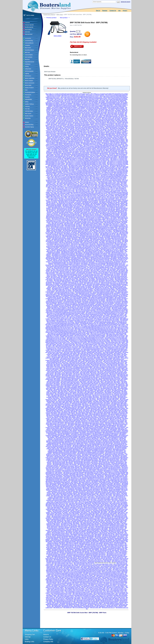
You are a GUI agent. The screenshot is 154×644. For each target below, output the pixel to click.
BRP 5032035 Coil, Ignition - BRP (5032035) (88, 464)
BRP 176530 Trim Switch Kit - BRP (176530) (101, 500)
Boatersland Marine (49, 15)
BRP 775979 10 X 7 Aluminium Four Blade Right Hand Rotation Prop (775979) (84, 317)
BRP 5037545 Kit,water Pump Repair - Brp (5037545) (63, 218)
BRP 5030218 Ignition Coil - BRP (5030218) (110, 456)
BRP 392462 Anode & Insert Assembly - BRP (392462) (112, 533)
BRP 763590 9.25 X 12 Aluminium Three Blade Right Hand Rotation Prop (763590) (76, 173)
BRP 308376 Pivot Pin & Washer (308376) (78, 111)
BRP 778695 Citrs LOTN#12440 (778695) (60, 193)
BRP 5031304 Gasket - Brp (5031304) (82, 210)
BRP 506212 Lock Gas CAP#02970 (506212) (62, 492)
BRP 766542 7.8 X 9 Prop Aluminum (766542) (77, 584)
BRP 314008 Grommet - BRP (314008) (76, 361)
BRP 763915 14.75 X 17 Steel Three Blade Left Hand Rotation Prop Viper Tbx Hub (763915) (89, 340)
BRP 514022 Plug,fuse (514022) (88, 310)
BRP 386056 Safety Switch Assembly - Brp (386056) (69, 116)
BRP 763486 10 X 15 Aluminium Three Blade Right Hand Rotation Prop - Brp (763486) (99, 146)
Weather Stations (29, 116)
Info (119, 11)
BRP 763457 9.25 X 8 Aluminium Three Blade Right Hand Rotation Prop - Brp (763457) (87, 161)
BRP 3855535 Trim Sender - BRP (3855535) (76, 531)
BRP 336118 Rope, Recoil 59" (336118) (70, 398)
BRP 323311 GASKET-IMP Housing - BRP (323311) (88, 377)
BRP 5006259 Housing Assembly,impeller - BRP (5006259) (72, 538)
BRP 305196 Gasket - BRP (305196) (61, 506)
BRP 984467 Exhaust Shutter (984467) (94, 250)
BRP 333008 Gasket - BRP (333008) (108, 514)
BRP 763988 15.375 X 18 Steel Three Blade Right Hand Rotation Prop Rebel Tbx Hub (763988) (87, 573)
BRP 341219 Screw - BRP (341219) (90, 405)
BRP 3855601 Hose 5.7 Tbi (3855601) (60, 289)
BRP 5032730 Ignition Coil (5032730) (112, 467)
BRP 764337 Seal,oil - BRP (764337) (96, 580)
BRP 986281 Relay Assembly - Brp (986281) (71, 252)
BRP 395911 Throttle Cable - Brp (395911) (62, 290)
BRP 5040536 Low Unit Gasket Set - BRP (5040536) (70, 489)
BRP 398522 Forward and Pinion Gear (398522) (105, 290)
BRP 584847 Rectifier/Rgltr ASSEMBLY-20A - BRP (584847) (99, 540)
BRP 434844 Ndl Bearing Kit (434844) (83, 292)
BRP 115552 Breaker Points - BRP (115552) (115, 342)
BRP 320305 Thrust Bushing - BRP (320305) (70, 369)
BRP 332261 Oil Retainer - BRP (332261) (90, 397)
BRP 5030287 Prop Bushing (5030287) (68, 459)
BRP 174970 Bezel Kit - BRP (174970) (71, 349)
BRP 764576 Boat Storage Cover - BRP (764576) (116, 580)
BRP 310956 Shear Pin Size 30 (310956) (88, 112)
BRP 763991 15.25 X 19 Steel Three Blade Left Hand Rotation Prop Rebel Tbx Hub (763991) (72, 575)
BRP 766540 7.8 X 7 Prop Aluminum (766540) (114, 583)
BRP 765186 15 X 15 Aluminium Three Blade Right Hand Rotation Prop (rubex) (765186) (86, 163)
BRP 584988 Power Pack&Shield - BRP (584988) (88, 542)
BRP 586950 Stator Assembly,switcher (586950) (57, 311)
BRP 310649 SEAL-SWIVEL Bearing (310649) (68, 356)
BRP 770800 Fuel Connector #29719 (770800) (61, 590)
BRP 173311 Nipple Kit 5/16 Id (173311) (107, 345)
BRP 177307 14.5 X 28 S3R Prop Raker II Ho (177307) (103, 333)
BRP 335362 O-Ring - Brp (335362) (101, 128)
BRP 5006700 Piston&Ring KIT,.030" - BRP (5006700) (112, 549)
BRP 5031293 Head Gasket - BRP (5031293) (63, 463)
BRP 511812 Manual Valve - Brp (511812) (72, 158)
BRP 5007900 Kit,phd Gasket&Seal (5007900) (95, 449)
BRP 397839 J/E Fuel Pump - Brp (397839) (56, 237)
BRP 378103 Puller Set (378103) (116, 528)
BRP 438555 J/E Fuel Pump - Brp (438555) (82, 136)
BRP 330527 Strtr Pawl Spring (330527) (62, 153)
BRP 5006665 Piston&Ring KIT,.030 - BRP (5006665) (115, 433)
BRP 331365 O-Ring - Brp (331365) (54, 126)
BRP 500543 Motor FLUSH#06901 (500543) (111, 431)
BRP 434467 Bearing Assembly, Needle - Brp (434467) (87, 240)
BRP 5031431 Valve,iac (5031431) (99, 211)
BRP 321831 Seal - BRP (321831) (108, 375)
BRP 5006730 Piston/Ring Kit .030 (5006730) (75, 440)
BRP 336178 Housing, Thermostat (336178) (80, 130)
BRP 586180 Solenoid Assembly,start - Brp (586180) (68, 143)
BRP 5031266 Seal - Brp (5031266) (64, 210)
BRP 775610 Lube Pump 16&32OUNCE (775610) (68, 183)
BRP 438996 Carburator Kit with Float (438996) (101, 138)
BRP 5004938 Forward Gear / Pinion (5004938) (114, 427)
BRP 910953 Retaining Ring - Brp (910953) (105, 199)
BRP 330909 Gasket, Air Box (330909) (81, 153)
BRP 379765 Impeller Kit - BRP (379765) (73, 411)
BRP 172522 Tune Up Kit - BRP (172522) (105, 497)
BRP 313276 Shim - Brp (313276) (87, 117)
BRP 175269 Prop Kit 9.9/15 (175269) (60, 268)
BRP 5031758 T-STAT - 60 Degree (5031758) (69, 214)
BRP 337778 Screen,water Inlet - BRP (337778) (69, 400)
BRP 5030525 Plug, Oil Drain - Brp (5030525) (62, 208)
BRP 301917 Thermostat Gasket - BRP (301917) (116, 351)
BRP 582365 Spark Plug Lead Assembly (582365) (82, 140)
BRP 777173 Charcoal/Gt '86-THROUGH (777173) (98, 188)
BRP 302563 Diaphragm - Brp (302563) (115, 102)
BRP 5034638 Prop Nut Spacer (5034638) (75, 217)
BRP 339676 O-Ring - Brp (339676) (116, 130)
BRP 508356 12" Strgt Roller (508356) (86, 515)
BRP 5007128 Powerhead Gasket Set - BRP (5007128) (97, 444)
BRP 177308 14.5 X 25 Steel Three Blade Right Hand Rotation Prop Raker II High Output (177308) (68, 94)
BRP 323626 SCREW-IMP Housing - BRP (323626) (91, 379)
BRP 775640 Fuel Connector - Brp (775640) (74, 184)
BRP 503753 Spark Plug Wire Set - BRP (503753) (78, 558)
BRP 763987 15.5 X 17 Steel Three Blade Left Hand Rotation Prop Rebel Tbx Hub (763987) (104, 573)
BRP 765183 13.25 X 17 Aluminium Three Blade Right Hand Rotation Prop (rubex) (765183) (85, 162)
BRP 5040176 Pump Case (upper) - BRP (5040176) (99, 561)
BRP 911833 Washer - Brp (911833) (96, 200)
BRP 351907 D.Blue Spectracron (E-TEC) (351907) (86, 134)
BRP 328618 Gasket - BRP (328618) (91, 388)
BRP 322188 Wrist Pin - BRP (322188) (59, 376)
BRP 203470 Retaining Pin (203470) (80, 102)
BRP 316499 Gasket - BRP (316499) (70, 366)
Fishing (27, 67)
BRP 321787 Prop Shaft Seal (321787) (118, 374)
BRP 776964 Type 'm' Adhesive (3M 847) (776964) (110, 187)
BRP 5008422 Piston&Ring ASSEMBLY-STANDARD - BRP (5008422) (64, 450)
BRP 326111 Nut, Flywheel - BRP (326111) (71, 384)
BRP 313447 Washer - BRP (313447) (73, 360)
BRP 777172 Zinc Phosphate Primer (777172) (75, 188)
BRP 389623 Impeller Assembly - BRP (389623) (65, 416)
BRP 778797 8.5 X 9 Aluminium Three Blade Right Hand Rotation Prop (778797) (79, 196)
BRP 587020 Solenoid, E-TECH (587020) (64, 546)
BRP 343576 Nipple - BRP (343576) (116, 406)
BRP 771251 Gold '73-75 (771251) (88, 181)
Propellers (27, 97)
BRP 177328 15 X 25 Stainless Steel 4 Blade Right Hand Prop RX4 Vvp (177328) (99, 325)
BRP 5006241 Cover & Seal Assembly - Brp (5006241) (115, 295)
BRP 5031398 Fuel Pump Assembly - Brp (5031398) (103, 210)
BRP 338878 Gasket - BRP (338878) (64, 402)
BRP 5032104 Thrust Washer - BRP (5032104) (109, 464)
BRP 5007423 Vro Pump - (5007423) (60, 262)
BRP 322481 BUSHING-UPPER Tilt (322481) (106, 376)
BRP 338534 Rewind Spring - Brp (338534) (93, 225)
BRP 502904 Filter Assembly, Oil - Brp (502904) (93, 114)
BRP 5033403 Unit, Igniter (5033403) (117, 473)
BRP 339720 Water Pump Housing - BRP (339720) (99, 403)
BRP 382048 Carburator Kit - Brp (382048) (105, 228)
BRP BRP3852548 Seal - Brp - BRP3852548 (116, 323)
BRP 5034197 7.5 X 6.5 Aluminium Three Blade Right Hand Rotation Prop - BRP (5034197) (91, 478)
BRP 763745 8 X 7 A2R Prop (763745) (104, 173)
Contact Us (113, 11)
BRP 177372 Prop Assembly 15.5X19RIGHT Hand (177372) (70, 269)
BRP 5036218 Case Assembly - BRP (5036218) (110, 484)
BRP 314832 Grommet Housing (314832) (96, 364)
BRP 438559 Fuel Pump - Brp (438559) (61, 137)
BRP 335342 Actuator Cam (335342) (83, 128)
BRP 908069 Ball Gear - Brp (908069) (65, 321)
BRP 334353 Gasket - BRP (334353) (55, 521)
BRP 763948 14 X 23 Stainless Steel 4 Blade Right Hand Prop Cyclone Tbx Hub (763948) (91, 570)
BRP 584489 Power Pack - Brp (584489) (93, 141)
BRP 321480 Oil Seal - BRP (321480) (71, 372)
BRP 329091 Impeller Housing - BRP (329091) (103, 510)
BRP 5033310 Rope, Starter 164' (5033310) (93, 471)
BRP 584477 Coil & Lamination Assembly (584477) (72, 141)
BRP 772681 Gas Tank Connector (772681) (67, 182)
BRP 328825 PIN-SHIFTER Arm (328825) (84, 390)
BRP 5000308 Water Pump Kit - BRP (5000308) (105, 426)
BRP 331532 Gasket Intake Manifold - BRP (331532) (79, 395)
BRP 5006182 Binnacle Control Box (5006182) (91, 295)
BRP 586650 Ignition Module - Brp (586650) (93, 144)
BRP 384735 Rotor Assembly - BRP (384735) (56, 415)
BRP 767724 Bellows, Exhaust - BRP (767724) (75, 587)
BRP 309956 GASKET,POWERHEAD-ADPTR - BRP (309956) (65, 355)
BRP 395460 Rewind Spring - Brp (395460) (89, 234)
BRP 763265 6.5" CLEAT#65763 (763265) (111, 547)
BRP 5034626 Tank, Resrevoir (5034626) (55, 217)
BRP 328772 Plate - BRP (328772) (66, 390)
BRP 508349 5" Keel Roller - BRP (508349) (70, 495)
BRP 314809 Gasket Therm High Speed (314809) (74, 364)
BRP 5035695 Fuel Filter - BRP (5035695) (72, 483)
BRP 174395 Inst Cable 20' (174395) (78, 267)
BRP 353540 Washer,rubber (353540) (107, 134)
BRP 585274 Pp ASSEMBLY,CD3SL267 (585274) (102, 543)
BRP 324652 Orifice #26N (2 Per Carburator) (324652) (70, 275)
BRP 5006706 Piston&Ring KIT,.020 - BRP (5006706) (107, 551)
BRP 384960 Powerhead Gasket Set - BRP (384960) (96, 529)
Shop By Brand (29, 34)
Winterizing (28, 118)
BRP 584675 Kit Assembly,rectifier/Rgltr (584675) (73, 540)
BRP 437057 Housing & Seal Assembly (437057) (93, 423)
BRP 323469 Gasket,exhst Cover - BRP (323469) (110, 378)
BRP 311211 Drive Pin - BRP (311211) (78, 357)
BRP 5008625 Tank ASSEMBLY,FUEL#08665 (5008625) (101, 297)
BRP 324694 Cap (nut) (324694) (114, 123)
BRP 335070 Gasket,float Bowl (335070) (80, 155)
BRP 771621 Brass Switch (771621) (81, 590)
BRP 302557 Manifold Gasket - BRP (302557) (92, 352)
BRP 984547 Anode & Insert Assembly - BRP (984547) (90, 603)
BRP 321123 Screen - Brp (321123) (77, 151)
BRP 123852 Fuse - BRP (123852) (104, 495)
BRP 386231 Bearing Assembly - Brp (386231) (114, 116)
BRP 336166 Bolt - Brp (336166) (60, 283)
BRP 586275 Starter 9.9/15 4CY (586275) (69, 544)
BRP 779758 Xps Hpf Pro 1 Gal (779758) (115, 337)
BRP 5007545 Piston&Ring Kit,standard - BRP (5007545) (59, 446)
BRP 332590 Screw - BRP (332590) (71, 514)
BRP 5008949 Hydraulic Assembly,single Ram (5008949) (65, 107)
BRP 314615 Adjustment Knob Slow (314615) (87, 272)
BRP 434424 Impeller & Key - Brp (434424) (64, 240)
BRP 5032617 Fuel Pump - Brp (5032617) (92, 215)
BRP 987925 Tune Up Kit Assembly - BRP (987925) (106, 605)
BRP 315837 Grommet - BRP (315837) (116, 365)
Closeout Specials (29, 25)
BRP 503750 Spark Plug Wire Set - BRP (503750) (89, 557)
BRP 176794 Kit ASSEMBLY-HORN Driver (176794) (66, 501)
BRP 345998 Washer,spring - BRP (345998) (115, 408)
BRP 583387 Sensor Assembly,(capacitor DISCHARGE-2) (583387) (110, 140)
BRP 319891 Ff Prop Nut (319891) (97, 368)
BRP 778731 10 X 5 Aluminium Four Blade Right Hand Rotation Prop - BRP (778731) (94, 596)
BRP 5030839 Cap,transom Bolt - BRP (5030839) (80, 461)
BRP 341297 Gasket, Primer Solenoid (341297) (76, 131)
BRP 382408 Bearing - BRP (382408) (102, 413)
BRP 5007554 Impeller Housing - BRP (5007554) (83, 446)
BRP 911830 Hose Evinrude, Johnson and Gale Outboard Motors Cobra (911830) (69, 200)
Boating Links (29, 642)
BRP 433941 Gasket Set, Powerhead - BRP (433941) (74, 420)
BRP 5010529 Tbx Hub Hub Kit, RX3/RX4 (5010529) (94, 299)
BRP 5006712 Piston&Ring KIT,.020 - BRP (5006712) (102, 552)
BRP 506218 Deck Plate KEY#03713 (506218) (88, 493)
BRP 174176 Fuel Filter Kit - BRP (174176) (83, 346)
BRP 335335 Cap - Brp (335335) (67, 128)
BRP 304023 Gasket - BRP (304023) (100, 503)
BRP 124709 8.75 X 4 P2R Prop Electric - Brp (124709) (64, 219)
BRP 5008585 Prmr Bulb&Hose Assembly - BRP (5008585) (91, 452)
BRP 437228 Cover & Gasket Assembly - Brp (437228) (83, 244)
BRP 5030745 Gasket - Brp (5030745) (66, 209)
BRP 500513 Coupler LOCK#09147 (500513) (62, 430)
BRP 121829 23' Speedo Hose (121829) (66, 345)
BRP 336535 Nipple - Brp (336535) (72, 224)
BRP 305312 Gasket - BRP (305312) (113, 506)
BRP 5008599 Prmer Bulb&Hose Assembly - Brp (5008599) (59, 104)
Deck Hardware (29, 57)
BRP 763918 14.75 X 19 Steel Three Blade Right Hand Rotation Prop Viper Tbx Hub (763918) (96, 329)
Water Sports (28, 114)
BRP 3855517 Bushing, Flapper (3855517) (115, 252)
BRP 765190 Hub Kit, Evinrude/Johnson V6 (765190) (91, 314)
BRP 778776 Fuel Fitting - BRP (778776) (83, 564)
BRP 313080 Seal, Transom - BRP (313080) (90, 358)
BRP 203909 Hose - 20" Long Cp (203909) (101, 350)
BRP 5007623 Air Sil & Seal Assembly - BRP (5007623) (69, 448)
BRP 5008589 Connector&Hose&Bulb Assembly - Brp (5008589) (113, 103)
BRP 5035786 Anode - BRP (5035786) (91, 483)
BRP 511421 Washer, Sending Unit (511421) (61, 309)
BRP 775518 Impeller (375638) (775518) (107, 182)
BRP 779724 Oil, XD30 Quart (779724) (110, 198)
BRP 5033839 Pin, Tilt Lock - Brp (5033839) (61, 305)
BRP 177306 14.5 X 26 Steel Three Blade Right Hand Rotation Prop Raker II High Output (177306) (86, 100)
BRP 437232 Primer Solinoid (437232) (105, 244)
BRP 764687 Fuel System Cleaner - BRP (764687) (58, 581)
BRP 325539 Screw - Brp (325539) (66, 124)
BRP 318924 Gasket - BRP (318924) (107, 509)
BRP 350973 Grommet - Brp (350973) (96, 133)
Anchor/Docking (29, 41)
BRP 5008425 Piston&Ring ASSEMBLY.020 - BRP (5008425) (77, 451)
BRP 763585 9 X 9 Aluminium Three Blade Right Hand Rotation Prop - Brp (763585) (88, 171)
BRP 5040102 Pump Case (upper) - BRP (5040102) (90, 559)
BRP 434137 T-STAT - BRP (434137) (118, 420)
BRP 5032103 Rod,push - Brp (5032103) (112, 302)
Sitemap (28, 637)
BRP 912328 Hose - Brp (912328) (107, 248)
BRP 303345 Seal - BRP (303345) (85, 353)
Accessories (28, 38)
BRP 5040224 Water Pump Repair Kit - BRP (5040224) (108, 487)
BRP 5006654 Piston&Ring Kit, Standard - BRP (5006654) (83, 539)
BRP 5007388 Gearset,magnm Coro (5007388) (82, 261)
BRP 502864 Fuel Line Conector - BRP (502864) (114, 454)
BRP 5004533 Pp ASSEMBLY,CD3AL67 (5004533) (63, 254)
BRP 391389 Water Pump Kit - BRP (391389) (62, 533)
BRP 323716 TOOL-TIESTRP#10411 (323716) (68, 122)
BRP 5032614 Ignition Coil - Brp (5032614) (67, 303)
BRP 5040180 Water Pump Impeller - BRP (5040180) (58, 487)
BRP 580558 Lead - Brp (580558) (120, 310)
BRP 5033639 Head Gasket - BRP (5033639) (73, 475)
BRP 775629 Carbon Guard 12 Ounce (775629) (109, 183)
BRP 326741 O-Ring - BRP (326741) (88, 385)
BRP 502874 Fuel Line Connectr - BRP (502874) (88, 456)
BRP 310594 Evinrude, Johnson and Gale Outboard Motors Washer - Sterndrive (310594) (101, 355)
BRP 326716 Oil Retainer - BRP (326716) (70, 385)
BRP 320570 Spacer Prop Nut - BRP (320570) (91, 369)
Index (27, 639)
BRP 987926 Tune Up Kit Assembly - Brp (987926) (70, 202)
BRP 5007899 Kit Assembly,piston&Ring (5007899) (72, 449)
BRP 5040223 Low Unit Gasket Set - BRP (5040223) (83, 487)
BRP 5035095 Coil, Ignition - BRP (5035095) (109, 482)
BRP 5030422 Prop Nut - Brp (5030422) (115, 206)
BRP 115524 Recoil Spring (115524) (96, 342)
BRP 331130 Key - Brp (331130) (98, 125)
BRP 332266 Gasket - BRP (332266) (109, 397)
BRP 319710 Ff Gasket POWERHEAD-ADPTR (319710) (76, 368)
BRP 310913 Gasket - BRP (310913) (105, 356)
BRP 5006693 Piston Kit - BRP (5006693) (71, 548)
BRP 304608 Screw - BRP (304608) (74, 505)
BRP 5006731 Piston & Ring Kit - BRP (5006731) (97, 440)
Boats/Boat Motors (29, 50)
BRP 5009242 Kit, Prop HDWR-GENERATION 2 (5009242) (90, 453)
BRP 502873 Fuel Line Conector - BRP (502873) (65, 456)
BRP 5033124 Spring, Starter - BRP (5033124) (75, 469)
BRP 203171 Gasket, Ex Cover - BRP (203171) (61, 350)
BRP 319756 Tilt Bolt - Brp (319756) (66, 150)
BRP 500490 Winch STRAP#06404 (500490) (93, 427)
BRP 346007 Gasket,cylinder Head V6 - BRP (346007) (77, 409)
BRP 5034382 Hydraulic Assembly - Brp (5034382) (115, 216)
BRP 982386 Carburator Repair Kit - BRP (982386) (88, 601)
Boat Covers (28, 48)
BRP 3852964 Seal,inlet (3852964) (82, 203)
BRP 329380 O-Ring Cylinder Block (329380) (90, 152)
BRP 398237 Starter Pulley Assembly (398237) (70, 417)
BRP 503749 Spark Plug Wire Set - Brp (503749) (88, 306)
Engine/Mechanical (30, 62)
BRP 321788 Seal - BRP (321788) (53, 375)
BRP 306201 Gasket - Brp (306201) (107, 109)
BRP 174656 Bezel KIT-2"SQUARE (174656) (115, 348)
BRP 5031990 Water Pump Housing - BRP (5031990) (64, 464)
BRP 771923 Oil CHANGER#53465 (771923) (113, 591)
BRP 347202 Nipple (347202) (81, 336)
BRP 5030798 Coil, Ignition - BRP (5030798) (117, 460)
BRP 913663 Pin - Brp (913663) (93, 249)
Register (105, 11)
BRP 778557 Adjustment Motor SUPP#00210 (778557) (85, 594)
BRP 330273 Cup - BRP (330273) (76, 392)
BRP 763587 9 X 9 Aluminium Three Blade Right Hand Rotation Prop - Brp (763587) (82, 172)
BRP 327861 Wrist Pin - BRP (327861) (111, 387)
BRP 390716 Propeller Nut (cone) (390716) (61, 231)
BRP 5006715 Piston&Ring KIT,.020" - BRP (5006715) (72, 553)
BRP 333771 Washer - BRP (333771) (96, 519)
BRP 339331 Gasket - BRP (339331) (61, 403)
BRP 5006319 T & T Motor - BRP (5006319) (97, 538)
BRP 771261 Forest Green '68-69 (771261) (56, 317)
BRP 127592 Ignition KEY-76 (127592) (115, 219)
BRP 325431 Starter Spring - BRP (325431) (111, 383)
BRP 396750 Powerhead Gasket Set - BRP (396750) (69, 536)
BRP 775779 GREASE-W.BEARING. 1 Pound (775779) (107, 186)
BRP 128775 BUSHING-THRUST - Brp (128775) (100, 266)
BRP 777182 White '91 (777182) (83, 190)
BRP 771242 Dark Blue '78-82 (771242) (70, 181)
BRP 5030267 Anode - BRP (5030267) (73, 458)
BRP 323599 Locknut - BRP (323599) (70, 379)
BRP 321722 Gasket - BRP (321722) (81, 374)
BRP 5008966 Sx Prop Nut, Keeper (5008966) (89, 107)
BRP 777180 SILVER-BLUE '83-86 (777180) (61, 594)
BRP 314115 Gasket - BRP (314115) (94, 361)
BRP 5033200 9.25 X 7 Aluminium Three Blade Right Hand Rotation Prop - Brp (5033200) (74, 304)
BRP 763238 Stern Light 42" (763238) (74, 547)
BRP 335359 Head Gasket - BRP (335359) (110, 523)
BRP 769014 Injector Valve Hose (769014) (112, 180)
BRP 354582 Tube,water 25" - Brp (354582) (102, 286)
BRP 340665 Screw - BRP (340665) (119, 404)
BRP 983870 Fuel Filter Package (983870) (108, 602)
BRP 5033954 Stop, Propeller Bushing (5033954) (116, 477)
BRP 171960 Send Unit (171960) (61, 267)
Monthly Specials (29, 27)
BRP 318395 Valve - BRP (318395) (71, 509)
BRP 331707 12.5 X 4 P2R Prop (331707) (102, 395)
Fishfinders (28, 64)
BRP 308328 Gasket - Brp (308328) (59, 111)
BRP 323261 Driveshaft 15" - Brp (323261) (85, 170)
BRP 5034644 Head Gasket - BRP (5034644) (96, 480)
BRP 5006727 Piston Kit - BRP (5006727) (109, 439)
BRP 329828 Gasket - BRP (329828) (99, 511)
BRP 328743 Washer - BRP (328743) (96, 389)
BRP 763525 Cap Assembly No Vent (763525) (79, 311)
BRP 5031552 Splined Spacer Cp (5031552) (56, 554)
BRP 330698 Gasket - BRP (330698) (103, 393)
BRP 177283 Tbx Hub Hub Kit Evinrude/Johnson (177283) (94, 98)
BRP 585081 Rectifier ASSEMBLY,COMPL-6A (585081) (112, 542)
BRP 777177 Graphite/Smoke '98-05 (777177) (105, 189)
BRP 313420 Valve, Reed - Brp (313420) (116, 271)
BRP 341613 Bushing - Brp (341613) (95, 131)
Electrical (27, 59)
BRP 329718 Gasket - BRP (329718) (61, 511)
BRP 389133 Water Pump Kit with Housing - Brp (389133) (76, 230)
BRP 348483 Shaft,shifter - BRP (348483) (117, 409)
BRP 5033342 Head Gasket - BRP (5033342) (73, 473)
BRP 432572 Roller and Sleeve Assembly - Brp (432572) (65, 238)
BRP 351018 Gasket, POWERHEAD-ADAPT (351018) (112, 525)
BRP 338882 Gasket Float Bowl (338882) (83, 402)
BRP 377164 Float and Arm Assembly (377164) (63, 287)
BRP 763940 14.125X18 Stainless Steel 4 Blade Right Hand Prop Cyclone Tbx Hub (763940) (107, 312)
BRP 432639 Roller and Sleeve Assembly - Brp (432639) (91, 238)
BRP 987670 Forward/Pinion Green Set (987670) (87, 201)
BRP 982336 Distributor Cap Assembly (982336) (65, 601)
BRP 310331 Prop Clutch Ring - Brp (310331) (68, 112)
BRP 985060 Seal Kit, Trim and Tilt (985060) (114, 250)
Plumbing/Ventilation (30, 92)
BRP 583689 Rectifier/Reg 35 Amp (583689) (84, 517)
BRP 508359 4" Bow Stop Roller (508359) (105, 515)
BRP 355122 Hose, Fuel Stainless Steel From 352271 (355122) (110, 527)
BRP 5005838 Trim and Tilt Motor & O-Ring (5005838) (74, 432)
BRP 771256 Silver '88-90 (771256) (119, 315)
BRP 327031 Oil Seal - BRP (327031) (98, 386)
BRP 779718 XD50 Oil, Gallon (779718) (74, 198)
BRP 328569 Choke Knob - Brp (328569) (115, 151)
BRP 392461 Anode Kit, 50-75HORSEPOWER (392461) (86, 533)
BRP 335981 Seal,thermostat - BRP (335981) (91, 524)
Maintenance (28, 76)
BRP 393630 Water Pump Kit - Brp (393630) (88, 233)
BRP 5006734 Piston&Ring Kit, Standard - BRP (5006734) (89, 441)
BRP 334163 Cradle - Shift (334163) (103, 520)
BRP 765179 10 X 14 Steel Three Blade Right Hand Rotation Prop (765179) (72, 177)
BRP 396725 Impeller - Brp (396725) (70, 236)
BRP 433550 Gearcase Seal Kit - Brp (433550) (101, 239)
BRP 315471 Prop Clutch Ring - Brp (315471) (91, 118)
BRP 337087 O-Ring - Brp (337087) (92, 283)
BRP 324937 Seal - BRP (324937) (112, 381)
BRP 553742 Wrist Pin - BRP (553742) (60, 516)
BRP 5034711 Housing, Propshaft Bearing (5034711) (97, 217)
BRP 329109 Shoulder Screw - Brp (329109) (98, 277)
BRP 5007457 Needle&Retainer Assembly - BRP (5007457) (86, 445)
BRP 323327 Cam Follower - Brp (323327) (84, 121)
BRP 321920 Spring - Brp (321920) (67, 170)
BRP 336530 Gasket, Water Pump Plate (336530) (108, 398)
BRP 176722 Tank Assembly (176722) (98, 268)
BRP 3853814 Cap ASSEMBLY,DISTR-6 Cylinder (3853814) (86, 530)
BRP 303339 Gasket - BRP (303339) (68, 353)
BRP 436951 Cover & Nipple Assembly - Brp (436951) (111, 243)
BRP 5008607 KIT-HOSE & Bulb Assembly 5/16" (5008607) (114, 104)
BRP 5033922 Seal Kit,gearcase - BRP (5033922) (93, 477)
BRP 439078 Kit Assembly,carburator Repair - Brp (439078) (59, 156)
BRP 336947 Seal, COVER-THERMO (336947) (91, 224)
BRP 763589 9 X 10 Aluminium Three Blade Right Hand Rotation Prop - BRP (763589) (91, 562)
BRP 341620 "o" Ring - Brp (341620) (113, 131)
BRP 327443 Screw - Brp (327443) (102, 276)
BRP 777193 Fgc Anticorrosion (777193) (78, 318)
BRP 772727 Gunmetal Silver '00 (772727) (87, 182)
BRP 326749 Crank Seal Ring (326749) (84, 276)
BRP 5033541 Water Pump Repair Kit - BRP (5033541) (82, 474)
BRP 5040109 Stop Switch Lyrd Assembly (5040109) (112, 306)
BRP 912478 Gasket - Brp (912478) (59, 249)
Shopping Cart (30, 634)
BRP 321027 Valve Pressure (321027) (90, 370)
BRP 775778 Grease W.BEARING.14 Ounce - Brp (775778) (81, 186)
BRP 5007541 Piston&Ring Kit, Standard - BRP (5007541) (113, 445)
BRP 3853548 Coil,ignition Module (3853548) (61, 530)
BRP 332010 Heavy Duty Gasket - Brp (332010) (64, 280)
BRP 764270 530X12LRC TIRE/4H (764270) (77, 580)
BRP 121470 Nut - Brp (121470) (95, 265)
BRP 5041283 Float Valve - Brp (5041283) (101, 308)
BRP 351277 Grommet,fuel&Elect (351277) (99, 526)
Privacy (125, 11)
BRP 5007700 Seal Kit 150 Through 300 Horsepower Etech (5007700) (98, 448)
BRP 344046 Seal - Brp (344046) (102, 132)
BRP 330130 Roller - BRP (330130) (60, 392)
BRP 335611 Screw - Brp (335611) (101, 273)
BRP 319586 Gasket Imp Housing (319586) (83, 367)
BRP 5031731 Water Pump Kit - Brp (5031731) (106, 212)
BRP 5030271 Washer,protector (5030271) (92, 458)
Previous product (50, 18)
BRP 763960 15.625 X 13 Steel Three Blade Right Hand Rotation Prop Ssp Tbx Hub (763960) (88, 339)
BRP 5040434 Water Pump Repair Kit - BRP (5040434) (77, 488)
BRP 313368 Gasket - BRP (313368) (104, 359)
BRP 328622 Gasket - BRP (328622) (109, 388)
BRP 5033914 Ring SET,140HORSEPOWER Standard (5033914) (87, 305)
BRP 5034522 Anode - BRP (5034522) (77, 480)
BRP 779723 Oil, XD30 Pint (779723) (92, 198)
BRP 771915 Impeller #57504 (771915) (93, 591)
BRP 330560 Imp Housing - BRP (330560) (67, 393)
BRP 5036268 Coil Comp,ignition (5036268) (117, 486)
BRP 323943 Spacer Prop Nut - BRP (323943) (89, 380)
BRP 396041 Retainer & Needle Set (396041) (82, 290)
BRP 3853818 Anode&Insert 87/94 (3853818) (111, 530)
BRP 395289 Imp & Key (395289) (71, 234)
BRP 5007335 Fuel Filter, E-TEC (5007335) (62, 445)
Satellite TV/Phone (29, 104)
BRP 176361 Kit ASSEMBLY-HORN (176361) (108, 499)
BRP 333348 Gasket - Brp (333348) (80, 281)
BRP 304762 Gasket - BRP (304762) (91, 505)
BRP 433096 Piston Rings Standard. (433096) (83, 291)
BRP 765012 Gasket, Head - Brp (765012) (92, 246)
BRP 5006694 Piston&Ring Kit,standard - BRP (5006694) (94, 548)
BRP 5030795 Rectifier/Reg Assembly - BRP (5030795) (94, 460)
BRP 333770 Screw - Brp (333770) (107, 154)
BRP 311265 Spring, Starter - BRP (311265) (97, 357)
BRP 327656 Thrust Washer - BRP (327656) (74, 387)
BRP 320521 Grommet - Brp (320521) (100, 150)
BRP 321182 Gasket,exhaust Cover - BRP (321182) (92, 371)
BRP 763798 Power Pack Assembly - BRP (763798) (112, 566)
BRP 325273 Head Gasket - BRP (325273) (90, 383)
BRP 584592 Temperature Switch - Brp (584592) (114, 141)
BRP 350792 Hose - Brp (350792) (79, 133)
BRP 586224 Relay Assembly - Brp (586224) (91, 143)
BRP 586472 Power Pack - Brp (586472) (73, 144)
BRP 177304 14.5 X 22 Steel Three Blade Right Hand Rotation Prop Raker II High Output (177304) (76, 99)
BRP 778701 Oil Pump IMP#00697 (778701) (64, 596)
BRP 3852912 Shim (58, 608)
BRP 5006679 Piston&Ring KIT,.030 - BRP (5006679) (78, 435)
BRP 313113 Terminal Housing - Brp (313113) (61, 271)
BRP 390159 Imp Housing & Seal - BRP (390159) (109, 416)
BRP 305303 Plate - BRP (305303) (96, 506)
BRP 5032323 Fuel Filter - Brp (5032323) (90, 214)
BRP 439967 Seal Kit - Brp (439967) (109, 156)
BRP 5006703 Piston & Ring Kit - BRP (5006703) (83, 551)
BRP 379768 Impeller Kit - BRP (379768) (112, 411)
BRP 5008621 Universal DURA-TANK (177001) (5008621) (90, 106)
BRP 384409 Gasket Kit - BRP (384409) (98, 414)
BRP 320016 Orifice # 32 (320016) (83, 150)
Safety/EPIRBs (28, 99)
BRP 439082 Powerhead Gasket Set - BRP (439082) (112, 425)
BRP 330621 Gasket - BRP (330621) (86, 393)
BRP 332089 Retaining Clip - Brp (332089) (86, 280)
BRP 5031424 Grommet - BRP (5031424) (101, 463)
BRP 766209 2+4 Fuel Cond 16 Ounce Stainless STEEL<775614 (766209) (110, 178)
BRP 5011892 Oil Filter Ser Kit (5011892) (116, 336)
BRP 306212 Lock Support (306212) (92, 166)
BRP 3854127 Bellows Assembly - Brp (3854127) (93, 252)
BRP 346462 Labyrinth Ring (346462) (119, 284)
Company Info (48, 642)
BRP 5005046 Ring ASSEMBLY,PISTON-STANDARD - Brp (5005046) (92, 254)
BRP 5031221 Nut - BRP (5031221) (107, 462)
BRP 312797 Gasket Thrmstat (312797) (61, 113)
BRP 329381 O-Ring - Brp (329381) (109, 152)
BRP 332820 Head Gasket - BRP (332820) (90, 514)
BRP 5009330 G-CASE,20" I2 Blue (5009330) (75, 108)
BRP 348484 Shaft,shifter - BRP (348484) (111, 524)
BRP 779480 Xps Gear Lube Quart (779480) (95, 337)
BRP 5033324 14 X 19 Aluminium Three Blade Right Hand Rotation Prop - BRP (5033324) (84, 472)
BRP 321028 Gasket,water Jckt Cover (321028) (110, 370)
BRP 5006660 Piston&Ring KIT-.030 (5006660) (68, 433)
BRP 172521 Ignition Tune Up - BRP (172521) (85, 497)
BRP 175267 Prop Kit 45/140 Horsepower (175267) (75, 498)
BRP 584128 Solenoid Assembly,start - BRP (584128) (113, 518)
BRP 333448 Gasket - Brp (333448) (97, 281)
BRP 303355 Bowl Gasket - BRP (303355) (103, 353)
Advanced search (126, 2)
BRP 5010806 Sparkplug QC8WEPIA (97, 336)
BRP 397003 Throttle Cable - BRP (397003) (91, 536)
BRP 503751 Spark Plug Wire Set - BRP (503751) (112, 557)
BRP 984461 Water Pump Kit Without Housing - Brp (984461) (70, 250)
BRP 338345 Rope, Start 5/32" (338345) (108, 400)
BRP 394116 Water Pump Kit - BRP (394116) (80, 534)
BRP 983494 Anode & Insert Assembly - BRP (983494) (86, 602)
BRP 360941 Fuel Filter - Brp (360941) (74, 226)
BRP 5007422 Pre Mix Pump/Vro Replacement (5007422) (105, 296)
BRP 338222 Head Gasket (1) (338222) (89, 400)
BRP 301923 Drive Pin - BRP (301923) (54, 352)
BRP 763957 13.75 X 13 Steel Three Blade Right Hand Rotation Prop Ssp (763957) (82, 572)
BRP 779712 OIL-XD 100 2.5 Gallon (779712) (117, 197)
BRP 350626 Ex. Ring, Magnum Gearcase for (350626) (58, 133)
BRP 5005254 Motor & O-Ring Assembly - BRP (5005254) (104, 430)
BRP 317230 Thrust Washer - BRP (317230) (89, 366)
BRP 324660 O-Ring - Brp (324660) (81, 123)
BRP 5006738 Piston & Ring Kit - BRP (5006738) (84, 442)
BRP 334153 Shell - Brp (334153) (62, 155)
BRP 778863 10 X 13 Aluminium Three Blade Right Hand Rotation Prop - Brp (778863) (66, 95)
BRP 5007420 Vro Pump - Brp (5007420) (103, 261)
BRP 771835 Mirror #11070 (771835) (55, 591)
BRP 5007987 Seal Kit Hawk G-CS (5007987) (116, 449)
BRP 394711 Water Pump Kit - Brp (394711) (109, 233)
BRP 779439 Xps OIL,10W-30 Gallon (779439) (83, 319)
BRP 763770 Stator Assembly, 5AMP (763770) (62, 563)
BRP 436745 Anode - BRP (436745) (73, 423)
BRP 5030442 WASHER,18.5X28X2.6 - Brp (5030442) (94, 207)
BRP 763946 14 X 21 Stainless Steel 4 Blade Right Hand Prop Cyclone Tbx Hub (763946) (90, 341)
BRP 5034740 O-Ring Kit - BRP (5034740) (81, 481)
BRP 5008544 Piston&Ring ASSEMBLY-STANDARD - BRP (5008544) (107, 451)
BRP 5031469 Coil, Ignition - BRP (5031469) (116, 553)
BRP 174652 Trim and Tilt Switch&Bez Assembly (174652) (100, 267)
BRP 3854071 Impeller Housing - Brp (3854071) (73, 206)
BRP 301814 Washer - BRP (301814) (95, 351)
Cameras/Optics (29, 55)
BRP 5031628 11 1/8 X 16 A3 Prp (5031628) (117, 554)
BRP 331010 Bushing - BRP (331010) (63, 394)
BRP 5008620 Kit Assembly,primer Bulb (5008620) (65, 106)
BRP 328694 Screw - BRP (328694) (62, 389)
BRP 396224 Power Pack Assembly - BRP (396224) (90, 535)
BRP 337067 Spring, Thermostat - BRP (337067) (108, 399)
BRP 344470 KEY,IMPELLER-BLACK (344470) (96, 407)
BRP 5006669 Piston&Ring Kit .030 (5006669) (80, 296)
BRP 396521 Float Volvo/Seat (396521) (68, 235)
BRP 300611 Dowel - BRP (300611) (119, 350)
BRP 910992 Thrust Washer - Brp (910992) (84, 321)
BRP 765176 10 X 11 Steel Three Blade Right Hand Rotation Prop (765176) (79, 582)
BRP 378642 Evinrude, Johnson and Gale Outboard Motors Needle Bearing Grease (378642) (97, 227)
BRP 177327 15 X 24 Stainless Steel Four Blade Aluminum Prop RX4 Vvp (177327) (80, 96)
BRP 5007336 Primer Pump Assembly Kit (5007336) (98, 259)
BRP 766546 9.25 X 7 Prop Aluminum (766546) (84, 585)
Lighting (27, 74)
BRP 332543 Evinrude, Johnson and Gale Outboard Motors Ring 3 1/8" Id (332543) (80, 154)
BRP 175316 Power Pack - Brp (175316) (109, 115)
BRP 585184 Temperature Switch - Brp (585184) (79, 142)
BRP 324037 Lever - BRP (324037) (108, 380)
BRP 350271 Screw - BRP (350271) (69, 525)
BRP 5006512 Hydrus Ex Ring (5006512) (80, 258)
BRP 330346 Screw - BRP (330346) (112, 392)
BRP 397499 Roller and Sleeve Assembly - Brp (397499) (114, 236)
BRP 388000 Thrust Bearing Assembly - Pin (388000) (82, 289)
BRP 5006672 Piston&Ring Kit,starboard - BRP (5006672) (105, 434)
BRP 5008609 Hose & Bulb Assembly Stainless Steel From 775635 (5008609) (63, 105)
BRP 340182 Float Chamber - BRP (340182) (61, 404)
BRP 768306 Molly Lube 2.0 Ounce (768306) (91, 180)
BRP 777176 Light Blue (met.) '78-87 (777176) (83, 189)
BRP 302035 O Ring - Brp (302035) (92, 269)
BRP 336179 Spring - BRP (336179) (88, 398)
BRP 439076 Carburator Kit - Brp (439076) (117, 155)
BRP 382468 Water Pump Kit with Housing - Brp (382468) (64, 229)
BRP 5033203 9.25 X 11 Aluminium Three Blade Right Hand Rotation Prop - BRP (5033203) (76, 470)
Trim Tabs (27, 109)
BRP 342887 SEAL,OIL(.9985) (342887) (67, 132)
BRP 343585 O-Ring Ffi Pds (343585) (85, 132)
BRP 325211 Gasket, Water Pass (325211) (70, 383)
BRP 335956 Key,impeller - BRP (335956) (70, 524)
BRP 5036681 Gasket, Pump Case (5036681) (101, 556)
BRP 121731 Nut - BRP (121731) (113, 343)
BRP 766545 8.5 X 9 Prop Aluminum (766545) (62, 585)
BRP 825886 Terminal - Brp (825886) (93, 320)
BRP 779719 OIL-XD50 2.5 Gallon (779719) (74, 320)
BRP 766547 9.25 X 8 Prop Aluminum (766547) (106, 585)
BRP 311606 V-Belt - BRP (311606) (116, 357)
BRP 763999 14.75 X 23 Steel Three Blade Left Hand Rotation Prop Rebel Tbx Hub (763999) (85, 579)
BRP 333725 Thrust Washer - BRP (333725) (76, 519)
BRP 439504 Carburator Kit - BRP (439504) (84, 426)
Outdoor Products (29, 88)
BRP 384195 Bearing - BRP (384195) (80, 414)
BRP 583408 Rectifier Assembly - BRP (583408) (62, 517)
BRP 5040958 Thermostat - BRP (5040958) (111, 490)
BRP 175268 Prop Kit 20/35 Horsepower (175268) (99, 498)
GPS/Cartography (29, 71)
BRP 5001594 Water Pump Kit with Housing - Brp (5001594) (97, 253)
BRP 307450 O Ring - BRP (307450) (112, 507)
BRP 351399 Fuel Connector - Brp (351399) (71, 285)
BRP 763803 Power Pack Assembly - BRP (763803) (75, 567)
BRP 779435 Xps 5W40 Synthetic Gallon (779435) (114, 565)
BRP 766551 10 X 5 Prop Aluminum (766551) (114, 586)
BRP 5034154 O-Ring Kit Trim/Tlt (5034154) (93, 216)
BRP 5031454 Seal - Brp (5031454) (97, 301)
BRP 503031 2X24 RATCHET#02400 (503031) (109, 459)
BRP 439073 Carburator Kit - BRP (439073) (64, 425)
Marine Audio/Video (30, 78)
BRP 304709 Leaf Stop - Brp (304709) (59, 166)
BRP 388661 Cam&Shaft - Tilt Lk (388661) (88, 229)
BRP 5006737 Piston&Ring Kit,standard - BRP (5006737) (59, 442)
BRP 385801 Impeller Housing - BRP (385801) (97, 531)
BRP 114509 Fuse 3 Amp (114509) (79, 342)
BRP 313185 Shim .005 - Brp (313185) (81, 271)
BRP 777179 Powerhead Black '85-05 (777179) (113, 317)
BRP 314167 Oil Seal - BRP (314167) (112, 361)
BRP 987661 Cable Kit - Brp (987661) (67, 201)
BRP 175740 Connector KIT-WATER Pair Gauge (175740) (66, 499)
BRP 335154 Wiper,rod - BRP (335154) (70, 523)
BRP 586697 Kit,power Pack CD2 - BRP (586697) (96, 545)
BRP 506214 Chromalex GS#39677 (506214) (105, 492)
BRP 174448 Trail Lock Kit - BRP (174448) (109, 347)
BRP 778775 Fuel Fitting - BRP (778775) (64, 564)
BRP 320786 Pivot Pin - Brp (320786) (60, 151)
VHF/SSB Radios (29, 111)
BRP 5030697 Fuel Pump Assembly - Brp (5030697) (85, 208)
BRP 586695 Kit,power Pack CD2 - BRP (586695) (73, 545)
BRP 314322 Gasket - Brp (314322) (68, 272)
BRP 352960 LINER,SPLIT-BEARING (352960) (111, 285)
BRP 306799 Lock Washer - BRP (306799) (93, 507)
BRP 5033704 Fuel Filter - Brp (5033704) (73, 216)
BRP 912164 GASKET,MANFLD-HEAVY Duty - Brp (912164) (61, 322)
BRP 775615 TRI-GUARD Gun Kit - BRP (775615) (102, 592)
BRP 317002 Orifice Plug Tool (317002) (118, 273)
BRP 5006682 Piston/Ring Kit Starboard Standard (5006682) (104, 435)
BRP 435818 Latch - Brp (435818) (113, 241)
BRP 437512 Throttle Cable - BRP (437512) (115, 423)
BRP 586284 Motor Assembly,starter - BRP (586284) (91, 544)
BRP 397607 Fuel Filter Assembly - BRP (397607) (113, 536)
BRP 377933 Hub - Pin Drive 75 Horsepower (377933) (63, 227)
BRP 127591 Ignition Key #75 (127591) (103, 496)
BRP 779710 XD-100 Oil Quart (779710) (77, 197)
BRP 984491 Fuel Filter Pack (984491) (68, 603)
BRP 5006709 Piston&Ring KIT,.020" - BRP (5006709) (77, 552)
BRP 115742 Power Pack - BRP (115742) (72, 343)
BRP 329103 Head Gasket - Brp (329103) (77, 277)
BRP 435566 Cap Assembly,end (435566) (74, 241)
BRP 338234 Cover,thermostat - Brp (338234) (72, 225)
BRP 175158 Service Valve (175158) (90, 115)
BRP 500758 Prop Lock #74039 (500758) (105, 446)
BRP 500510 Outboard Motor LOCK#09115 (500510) (95, 428)
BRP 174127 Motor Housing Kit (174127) (72, 115)
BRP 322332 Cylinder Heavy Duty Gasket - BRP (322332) (82, 376)
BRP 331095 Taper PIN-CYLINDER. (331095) (83, 394)
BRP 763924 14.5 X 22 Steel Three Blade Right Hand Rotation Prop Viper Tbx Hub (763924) (66, 324)
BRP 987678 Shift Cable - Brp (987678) (108, 201)
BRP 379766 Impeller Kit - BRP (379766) (92, 411)
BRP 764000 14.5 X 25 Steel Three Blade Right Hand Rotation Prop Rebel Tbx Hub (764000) (69, 333)
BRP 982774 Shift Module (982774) (64, 602)
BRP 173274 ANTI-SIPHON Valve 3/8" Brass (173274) (79, 221)
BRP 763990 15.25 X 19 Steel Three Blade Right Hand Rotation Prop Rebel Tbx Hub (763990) (104, 331)
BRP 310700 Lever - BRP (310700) (88, 356)
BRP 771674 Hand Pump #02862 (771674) (100, 590)
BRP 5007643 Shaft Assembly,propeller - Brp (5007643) (108, 262)
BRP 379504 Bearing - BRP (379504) (54, 411)
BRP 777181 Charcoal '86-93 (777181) (66, 190)
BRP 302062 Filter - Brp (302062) (109, 269)
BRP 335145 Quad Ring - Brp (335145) (108, 282)
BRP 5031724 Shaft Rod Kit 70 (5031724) (76, 555)
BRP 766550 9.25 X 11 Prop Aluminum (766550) (92, 586)
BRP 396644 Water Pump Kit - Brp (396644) (110, 235)
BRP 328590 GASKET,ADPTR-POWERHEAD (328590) (69, 388)
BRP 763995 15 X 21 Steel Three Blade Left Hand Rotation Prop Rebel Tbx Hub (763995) (75, 576)
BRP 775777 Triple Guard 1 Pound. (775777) (56, 186)
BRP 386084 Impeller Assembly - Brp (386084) (92, 116)
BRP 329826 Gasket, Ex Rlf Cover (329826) (80, 511)
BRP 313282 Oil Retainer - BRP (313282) (111, 358)
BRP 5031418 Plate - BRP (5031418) (82, 463)
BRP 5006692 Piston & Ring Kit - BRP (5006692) (66, 437)
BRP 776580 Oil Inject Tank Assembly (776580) (104, 593)
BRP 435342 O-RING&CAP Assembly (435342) (104, 292)
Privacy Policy (48, 639)
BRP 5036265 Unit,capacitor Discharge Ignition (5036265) (73, 486)
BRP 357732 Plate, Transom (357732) (79, 528)
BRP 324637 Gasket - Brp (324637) (64, 123)
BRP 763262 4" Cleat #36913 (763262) (92, 547)
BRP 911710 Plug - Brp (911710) (119, 321)
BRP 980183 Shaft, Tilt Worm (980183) (104, 600)
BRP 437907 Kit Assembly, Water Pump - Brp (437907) (59, 136)
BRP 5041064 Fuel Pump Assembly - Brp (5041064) (79, 308)
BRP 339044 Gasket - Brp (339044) (98, 130)
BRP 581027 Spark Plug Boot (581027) (109, 158)
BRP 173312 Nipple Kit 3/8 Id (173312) (78, 265)
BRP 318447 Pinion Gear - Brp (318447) (83, 119)
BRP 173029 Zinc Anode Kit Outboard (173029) (87, 345)
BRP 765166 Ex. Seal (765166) (58, 175)
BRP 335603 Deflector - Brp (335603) (60, 130)
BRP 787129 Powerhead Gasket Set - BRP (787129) (113, 598)
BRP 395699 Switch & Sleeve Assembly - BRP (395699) (65, 535)
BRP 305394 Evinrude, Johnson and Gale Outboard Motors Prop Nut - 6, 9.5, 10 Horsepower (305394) (75, 109)
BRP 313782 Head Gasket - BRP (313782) (57, 361)
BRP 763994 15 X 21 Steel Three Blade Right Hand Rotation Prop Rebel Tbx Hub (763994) (107, 332)
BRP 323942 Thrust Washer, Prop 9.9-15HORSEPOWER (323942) (63, 380)
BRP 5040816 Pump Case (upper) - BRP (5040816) (63, 490)
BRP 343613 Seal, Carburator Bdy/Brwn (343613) (98, 284)
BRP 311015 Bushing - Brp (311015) (113, 168)
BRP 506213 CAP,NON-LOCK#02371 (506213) (84, 492)
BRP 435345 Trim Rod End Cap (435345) (98, 421)
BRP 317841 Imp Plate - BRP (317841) (63, 367)
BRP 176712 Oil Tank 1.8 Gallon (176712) (79, 268)
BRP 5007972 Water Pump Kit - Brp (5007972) (77, 263)
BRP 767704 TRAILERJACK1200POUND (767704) (68, 180)
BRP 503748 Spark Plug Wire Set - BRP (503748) (66, 557)
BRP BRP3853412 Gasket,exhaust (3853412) (72, 606)
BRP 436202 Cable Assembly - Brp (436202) (69, 243)
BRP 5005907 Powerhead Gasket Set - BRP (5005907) (81, 537)
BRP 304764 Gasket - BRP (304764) (109, 505)
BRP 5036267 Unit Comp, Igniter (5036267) (96, 486)
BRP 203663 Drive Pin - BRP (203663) (81, 350)
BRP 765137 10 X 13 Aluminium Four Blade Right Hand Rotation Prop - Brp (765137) (73, 174)
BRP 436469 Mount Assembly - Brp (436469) (86, 293)
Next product (65, 18)
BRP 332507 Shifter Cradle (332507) (116, 512)
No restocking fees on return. (79, 55)
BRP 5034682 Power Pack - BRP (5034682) (117, 480)
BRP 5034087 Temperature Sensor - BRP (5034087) (58, 478)
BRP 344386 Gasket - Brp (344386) (118, 132)
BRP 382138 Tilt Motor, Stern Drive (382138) (107, 412)
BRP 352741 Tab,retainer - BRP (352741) (68, 527)
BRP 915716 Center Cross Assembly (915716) (84, 600)
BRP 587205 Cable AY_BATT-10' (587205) (114, 546)
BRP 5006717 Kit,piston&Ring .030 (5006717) (95, 553)
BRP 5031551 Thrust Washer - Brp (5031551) (84, 212)
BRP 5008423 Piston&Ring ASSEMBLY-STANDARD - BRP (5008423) (96, 450)
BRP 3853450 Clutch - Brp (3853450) (116, 203)
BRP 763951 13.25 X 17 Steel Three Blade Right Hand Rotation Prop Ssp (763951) (106, 324)
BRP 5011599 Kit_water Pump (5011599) (114, 453)
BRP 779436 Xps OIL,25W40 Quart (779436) (99, 318)
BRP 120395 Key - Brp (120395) (109, 218)
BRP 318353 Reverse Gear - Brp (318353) (111, 274)
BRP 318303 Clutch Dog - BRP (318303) (114, 508)
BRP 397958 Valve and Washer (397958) (76, 237)
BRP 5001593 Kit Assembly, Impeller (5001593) (72, 253)
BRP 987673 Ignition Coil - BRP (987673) (97, 604)
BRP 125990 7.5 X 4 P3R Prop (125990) (95, 95)
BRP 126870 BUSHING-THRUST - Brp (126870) (114, 265)
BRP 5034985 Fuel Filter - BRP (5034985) (101, 481)
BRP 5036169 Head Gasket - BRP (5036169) (88, 484)
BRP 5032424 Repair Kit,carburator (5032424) (71, 215)
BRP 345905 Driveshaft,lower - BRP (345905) (74, 408)
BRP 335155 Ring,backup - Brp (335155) (115, 127)
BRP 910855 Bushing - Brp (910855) (86, 199)
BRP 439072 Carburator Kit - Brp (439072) (61, 140)
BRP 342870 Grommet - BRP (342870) (80, 406)
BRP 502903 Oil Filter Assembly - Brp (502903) (117, 299)
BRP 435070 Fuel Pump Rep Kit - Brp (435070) (111, 240)
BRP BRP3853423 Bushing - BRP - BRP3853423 (94, 606)
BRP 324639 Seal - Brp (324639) (61, 171)
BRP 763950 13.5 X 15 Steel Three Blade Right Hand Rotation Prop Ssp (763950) (85, 338)
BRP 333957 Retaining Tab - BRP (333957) (61, 520)
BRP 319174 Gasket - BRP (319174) (84, 510)
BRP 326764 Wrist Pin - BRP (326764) (106, 385)
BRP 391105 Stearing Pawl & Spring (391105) (82, 231)
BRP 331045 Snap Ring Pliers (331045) (105, 278)
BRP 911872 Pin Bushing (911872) (113, 200)
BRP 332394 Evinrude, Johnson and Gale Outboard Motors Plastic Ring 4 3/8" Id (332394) (85, 127)
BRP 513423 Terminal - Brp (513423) (91, 158)
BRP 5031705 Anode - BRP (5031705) (57, 555)
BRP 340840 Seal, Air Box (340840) (54, 405)
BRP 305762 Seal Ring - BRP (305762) (74, 507)
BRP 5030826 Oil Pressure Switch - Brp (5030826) (86, 209)
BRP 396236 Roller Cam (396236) (108, 234)
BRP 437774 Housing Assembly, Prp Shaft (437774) (66, 245)
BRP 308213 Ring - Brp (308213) (60, 168)
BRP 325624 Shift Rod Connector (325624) (84, 124)
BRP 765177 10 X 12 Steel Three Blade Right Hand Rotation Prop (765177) (83, 175)
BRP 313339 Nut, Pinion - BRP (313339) (69, 359)
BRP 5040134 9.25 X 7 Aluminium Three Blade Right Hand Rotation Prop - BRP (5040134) (67, 561)
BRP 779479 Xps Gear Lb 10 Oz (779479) (75, 337)
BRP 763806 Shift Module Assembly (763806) (98, 567)
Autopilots (28, 45)
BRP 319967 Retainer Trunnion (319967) (70, 169)
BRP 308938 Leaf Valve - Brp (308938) (78, 168)
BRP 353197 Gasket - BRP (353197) (86, 527)
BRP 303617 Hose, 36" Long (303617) (100, 165)
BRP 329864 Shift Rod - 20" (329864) (59, 512)
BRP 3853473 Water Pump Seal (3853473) (72, 205)
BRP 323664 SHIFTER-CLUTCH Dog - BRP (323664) (115, 379)
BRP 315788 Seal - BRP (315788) (98, 365)
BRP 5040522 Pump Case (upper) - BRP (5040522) (102, 488)
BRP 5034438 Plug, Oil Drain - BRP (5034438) (57, 480)
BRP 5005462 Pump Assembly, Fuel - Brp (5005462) (64, 256)
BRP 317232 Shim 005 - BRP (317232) (108, 366)
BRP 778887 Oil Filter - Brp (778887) (59, 197)
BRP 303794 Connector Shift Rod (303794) (70, 103)
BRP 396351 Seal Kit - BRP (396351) (111, 535)
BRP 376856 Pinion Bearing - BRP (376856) (98, 528)
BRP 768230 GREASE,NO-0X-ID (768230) (100, 315)
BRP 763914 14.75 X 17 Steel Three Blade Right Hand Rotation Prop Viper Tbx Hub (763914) (91, 568)
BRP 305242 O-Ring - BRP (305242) (79, 506)
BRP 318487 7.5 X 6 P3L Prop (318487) (88, 509)
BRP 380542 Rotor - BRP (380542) (69, 412)
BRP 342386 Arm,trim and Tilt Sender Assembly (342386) (73, 284)
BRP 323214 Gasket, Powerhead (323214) (66, 377)
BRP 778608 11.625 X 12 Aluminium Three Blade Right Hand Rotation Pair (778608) (76, 595)
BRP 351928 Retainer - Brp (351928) (91, 285)
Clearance (27, 23)
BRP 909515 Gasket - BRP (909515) (111, 599)
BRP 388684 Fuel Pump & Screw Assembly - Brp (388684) (111, 229)
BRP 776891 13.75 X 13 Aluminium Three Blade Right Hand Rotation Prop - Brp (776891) (77, 187)
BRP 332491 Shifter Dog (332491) (117, 153)
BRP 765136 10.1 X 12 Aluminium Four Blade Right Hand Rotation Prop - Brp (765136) (105, 313)
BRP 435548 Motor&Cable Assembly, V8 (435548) (63, 422)
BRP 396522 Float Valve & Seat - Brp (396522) (88, 235)
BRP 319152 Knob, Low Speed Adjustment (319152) (109, 149)
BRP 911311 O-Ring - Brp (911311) (103, 321)
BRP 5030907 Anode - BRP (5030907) (100, 461)
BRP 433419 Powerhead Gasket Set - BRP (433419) (85, 418)
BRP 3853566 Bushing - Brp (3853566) (92, 205)
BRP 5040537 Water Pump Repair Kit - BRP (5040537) (95, 489)
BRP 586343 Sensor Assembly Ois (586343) (114, 544)
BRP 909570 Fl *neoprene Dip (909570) (68, 199)
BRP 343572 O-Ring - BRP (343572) (98, 406)
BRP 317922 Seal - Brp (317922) (66, 119)
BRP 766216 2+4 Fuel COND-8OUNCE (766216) (59, 179)
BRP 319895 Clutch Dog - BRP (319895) (115, 368)
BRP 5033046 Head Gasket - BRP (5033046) (91, 468)
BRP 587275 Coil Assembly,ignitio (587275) (100, 159)
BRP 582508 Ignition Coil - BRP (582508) (101, 516)
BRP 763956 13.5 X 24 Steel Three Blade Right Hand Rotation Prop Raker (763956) (66, 313)
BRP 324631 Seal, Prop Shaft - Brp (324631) (106, 122)
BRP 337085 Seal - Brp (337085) (76, 283)
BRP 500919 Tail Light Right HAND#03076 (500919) (65, 453)
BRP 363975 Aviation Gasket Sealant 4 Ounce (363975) (96, 226)
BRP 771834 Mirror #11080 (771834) (119, 590)
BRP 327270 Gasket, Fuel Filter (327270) (96, 151)
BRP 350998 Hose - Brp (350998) (113, 133)
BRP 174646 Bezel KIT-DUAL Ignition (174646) (93, 348)
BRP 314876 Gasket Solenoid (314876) (115, 364)
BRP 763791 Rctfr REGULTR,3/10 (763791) (70, 566)
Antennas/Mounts (29, 43)
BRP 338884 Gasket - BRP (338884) (101, 402)
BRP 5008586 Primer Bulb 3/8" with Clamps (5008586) (93, 264)
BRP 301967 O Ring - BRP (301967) (72, 352)
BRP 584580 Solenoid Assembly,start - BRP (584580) (109, 539)
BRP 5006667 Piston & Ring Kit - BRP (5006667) (59, 434)
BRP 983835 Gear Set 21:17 (108, 608)
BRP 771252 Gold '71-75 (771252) (104, 181)
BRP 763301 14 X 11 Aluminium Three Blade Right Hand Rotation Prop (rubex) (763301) (89, 160)
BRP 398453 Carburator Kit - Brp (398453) (95, 135)
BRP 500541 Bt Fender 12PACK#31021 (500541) (89, 431)
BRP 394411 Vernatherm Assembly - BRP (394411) (103, 534)
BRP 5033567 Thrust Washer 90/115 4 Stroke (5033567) (108, 474)
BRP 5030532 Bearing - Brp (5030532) (115, 300)
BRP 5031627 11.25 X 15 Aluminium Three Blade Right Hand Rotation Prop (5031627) (86, 554)
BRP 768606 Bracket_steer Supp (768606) (75, 589)
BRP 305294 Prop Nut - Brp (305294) (89, 103)
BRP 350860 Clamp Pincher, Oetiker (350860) (88, 525)
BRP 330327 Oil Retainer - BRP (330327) (94, 392)
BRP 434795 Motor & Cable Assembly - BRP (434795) (75, 421)
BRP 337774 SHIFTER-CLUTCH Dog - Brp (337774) (113, 283)
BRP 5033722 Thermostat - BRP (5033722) (94, 475)
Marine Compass (29, 81)
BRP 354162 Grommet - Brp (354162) (83, 286)
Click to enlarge (58, 36)
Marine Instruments (30, 83)
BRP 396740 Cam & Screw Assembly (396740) (90, 236)
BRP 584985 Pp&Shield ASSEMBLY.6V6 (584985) (64, 542)
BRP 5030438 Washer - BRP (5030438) (71, 460)
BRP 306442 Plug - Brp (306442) (108, 166)
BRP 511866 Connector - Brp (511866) (81, 309)
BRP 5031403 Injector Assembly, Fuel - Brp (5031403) (76, 301)
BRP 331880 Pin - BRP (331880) (119, 395)
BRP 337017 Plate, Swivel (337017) (111, 224)
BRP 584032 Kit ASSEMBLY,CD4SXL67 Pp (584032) (88, 518)
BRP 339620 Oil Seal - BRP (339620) (78, 403)
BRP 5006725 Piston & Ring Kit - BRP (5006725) (88, 439)
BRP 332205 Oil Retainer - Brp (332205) (72, 126)
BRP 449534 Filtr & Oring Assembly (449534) (68, 294)
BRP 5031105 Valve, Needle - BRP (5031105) (63, 462)
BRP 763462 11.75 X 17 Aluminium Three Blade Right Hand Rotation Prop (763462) (103, 145)
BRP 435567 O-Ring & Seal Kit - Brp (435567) (94, 241)
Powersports (28, 95)
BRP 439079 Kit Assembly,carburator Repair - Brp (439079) (87, 156)
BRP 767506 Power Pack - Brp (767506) (80, 315)
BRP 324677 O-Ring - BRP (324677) (96, 381)
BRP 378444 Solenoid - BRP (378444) (75, 529)
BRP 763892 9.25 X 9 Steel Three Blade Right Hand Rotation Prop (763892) (108, 311)
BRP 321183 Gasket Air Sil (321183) (66, 121)
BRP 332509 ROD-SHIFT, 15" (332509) (105, 280)
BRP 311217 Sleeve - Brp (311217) (106, 112)
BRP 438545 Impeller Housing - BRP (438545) (78, 424)
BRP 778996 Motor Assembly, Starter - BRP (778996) (66, 565)
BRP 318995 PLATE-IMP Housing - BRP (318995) (63, 510)
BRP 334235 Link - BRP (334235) (119, 520)
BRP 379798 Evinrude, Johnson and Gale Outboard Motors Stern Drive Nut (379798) (75, 228)
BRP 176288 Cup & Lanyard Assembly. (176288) (62, 222)
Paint (26, 90)
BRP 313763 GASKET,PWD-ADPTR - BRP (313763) (116, 360)
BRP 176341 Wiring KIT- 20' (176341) (88, 499)
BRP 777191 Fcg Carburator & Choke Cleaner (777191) (108, 191)
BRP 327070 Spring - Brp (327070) (58, 125)
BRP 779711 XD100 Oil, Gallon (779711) (96, 197)
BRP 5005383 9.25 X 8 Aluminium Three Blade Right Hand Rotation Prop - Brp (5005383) (72, 255)
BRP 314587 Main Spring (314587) (95, 362)
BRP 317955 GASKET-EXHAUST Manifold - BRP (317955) (91, 508)
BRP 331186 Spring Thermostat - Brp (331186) (117, 125)
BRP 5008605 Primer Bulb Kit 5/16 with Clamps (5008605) (86, 104)
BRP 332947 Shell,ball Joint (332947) (62, 281)
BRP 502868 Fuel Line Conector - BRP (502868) (78, 455)
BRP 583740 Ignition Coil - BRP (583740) (104, 517)
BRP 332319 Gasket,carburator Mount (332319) (93, 126)
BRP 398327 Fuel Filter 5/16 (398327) (76, 135)
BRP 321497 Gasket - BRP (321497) (88, 372)
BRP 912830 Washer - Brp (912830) (76, 249)
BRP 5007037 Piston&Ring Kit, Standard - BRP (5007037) (75, 443)
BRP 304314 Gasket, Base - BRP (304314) (55, 505)
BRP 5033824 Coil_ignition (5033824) (73, 477)
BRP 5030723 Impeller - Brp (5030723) (106, 208)
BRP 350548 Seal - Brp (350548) (53, 285)
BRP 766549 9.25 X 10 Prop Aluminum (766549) (69, 586)
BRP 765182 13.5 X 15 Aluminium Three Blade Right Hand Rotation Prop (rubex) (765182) (72, 178)
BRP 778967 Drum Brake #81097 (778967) (103, 564)
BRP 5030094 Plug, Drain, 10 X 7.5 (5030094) (95, 206)
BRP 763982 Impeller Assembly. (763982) (111, 572)
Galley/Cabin (28, 69)
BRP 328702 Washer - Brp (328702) (59, 277)
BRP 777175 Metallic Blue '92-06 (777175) (62, 189)
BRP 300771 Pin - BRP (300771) (54, 351)
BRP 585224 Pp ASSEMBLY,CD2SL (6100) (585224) (78, 543)
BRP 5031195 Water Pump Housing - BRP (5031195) (86, 462)
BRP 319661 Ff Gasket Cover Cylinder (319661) (104, 367)
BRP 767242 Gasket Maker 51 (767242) (80, 179)
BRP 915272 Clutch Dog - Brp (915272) (109, 249)
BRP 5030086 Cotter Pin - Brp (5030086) (57, 300)
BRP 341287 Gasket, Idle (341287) (63, 406)
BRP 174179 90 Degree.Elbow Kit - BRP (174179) (67, 347)
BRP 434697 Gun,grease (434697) (54, 421)
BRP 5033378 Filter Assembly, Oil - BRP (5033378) (96, 473)
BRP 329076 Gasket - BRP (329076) (103, 390)
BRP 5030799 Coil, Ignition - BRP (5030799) (58, 461)
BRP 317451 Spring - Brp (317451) (92, 274)
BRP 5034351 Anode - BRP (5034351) (119, 479)
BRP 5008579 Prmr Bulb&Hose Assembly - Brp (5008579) (67, 264)
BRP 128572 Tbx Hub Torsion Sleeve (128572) (91, 220)
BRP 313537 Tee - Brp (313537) (120, 117)
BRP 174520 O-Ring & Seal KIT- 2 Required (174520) (69, 348)
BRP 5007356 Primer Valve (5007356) (62, 261)
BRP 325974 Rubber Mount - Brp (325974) (105, 124)
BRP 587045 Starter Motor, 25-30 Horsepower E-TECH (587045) (89, 546)
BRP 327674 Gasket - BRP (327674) (94, 387)
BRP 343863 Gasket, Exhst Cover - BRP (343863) (73, 407)
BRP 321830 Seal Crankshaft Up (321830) (90, 375)
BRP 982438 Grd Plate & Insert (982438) (110, 601)
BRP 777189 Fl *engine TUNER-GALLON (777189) (63, 191)
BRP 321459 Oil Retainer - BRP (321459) (114, 371)
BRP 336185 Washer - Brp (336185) (112, 222)
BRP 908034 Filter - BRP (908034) (73, 599)
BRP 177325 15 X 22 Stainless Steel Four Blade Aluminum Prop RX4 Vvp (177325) (94, 502)
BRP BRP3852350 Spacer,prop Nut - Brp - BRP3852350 (93, 323)
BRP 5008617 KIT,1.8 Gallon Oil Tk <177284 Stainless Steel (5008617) (98, 105)
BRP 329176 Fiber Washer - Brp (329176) (118, 277)
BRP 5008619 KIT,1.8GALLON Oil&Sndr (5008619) (76, 297)
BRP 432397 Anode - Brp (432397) (64, 291)
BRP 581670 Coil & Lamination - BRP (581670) (80, 516)
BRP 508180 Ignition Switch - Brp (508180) (114, 114)
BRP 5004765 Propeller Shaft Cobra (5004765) (71, 427)
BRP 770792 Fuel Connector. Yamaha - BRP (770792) (97, 589)
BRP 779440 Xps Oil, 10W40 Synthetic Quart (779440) (68, 598)
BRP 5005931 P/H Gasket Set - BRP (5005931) (105, 537)
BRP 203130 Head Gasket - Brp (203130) (61, 102)
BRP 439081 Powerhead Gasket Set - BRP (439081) (87, 425)
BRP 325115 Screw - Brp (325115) (112, 275)
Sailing (27, 102)
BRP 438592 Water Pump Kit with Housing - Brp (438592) (111, 137)
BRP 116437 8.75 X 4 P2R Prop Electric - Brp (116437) (89, 218)
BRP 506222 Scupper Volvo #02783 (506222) (110, 493)
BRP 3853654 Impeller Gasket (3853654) (111, 205)
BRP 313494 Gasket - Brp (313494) (104, 117)
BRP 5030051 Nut (67, 608)
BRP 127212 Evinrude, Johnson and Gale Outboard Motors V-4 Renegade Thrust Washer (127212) (87, 266)
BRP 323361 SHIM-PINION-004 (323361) (71, 378)
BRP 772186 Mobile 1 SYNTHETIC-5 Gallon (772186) (78, 592)
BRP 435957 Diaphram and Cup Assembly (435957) (87, 422)
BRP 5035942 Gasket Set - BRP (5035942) (67, 484)
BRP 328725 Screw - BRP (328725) (79, 389)
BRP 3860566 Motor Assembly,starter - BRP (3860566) (80, 415)
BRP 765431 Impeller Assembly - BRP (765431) (68, 583)
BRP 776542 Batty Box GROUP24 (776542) (83, 593)
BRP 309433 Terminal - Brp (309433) (96, 168)
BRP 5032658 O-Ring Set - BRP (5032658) (93, 467)
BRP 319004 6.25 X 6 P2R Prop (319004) (65, 273)
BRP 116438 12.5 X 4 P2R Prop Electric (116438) (94, 343)
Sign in (98, 11)
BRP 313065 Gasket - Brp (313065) (99, 113)
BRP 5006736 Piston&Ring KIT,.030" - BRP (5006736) (115, 441)
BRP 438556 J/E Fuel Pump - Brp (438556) (103, 136)
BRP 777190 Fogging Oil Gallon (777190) (85, 191)
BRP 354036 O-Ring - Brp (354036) (59, 135)
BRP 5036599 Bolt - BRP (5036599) (81, 556)
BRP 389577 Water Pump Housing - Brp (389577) (101, 230)
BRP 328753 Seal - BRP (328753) (113, 389)
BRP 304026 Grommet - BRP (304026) (118, 503)
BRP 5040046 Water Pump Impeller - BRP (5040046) (65, 559)
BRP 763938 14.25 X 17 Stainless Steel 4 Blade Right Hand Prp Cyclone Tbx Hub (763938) (99, 245)
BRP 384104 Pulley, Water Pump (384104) (61, 414)
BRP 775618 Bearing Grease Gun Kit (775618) (61, 593)
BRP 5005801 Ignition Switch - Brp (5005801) (114, 256)
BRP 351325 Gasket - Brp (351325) (65, 134)
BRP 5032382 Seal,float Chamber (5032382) (110, 214)
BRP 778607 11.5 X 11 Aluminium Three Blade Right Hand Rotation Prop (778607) (76, 192)
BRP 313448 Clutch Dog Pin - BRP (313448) (93, 360)
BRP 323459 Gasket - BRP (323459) (89, 378)
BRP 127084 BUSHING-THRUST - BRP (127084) (83, 496)
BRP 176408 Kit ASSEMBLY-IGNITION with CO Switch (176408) (89, 222)
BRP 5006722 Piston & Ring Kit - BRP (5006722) (65, 439)
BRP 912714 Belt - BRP (96, 608)
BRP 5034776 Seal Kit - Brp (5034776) (68, 306)
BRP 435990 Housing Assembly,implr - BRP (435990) (112, 422)
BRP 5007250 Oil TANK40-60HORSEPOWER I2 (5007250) (72, 259)
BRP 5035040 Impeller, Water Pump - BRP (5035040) (66, 482)
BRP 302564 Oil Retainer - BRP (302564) (112, 352)
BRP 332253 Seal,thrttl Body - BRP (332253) (70, 397)
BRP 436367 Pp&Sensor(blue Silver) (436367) (64, 293)
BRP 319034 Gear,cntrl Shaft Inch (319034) (86, 149)
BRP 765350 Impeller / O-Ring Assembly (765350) (79, 165)
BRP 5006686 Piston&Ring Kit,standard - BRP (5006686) (73, 436)
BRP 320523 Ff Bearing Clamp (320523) (89, 169)
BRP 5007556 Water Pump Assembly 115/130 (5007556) (82, 262)
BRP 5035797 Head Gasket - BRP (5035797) (111, 483)
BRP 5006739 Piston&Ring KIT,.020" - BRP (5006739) (108, 442)
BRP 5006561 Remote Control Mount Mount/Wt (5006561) (104, 258)
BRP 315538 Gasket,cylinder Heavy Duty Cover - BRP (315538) (75, 365)
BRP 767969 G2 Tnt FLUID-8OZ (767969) (96, 587)
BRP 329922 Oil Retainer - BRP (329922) (78, 512)
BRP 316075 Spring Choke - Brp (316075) (111, 118)
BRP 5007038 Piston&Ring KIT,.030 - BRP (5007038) (101, 443)
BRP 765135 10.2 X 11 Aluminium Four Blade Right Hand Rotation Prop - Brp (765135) (79, 248)
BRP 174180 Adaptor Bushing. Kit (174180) (89, 347)
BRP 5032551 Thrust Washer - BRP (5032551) (72, 467)
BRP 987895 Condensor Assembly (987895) (84, 605)
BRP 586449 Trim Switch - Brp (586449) (111, 143)
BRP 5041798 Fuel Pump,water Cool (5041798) (97, 491)
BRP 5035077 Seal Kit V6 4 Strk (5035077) (88, 482)
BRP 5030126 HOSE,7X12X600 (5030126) (77, 300)
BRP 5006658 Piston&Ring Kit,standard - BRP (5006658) (100, 432)
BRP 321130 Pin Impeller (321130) (72, 371)
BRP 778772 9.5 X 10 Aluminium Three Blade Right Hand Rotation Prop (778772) (89, 193)
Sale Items (28, 32)
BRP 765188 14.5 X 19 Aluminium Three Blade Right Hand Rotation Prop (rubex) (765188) (86, 164)
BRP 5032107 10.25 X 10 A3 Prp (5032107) (69, 465)
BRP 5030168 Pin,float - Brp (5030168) (96, 300)
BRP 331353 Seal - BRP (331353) (59, 395)
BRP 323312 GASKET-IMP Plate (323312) (110, 377)
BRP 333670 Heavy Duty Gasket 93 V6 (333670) (65, 515)
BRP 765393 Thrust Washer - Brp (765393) (114, 314)
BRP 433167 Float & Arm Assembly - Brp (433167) (106, 291)
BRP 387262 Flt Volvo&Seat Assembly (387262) (104, 415)
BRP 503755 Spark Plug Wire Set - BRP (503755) (101, 558)
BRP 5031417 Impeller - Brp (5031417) (63, 211)
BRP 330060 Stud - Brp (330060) (71, 278)
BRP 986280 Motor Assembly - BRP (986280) (76, 604)
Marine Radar (28, 85)
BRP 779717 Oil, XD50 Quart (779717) (55, 198)
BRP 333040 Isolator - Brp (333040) (84, 273)
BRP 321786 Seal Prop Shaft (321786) (99, 374)
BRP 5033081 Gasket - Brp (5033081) (111, 215)
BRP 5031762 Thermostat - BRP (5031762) (96, 555)
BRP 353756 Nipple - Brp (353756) (65, 286)
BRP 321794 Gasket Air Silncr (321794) (71, 375)
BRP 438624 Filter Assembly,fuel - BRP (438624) (101, 424)
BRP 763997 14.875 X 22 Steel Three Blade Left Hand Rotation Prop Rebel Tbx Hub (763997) (80, 577)
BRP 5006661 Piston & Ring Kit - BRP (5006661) (91, 433)
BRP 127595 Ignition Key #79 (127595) (71, 220)
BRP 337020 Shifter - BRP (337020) (88, 399)
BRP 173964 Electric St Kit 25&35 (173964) (62, 346)
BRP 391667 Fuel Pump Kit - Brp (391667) (103, 231)
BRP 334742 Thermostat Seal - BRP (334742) (94, 521)
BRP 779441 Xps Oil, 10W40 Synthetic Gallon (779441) (107, 319)
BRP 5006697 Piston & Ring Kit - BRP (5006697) (63, 549)
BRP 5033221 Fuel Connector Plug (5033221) (108, 470)
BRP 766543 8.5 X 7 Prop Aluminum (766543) (99, 584)
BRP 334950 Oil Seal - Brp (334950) (70, 282)
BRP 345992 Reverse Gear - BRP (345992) (95, 408)
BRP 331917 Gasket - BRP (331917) (91, 396)
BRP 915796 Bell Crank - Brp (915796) (84, 322)
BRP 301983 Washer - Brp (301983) (97, 102)
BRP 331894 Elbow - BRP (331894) (56, 396)
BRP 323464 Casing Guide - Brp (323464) (105, 170)
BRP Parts (27, 52)
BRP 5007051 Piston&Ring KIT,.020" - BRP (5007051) (72, 444)
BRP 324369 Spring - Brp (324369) (87, 122)
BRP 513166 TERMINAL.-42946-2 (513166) (101, 309)
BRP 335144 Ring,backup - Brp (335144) (89, 282)
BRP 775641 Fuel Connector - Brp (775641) (94, 184)
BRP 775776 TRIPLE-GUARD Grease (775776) (116, 184)
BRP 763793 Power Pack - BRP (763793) (90, 566)
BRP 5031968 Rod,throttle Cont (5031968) (92, 302)
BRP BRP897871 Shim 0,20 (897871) (115, 606)
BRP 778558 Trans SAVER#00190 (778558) (108, 594)
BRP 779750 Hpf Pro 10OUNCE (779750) (91, 598)
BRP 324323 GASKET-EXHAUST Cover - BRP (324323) (74, 381)
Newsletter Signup (29, 127)
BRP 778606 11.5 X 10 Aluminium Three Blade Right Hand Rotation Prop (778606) (109, 94)
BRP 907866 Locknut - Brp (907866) (111, 320)
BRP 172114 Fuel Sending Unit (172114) (112, 220)
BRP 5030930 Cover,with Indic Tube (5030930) (109, 209)
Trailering (27, 106)
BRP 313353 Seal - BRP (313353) (87, 359)
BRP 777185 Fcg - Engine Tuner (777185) (101, 190)
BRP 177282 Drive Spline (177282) (72, 98)
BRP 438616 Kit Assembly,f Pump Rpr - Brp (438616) (77, 138)
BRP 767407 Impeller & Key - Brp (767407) (99, 179)
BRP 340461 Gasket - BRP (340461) (80, 404)
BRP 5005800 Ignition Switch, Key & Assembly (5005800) (90, 256)
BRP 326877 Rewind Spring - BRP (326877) (61, 386)
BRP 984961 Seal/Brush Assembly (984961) (114, 603)
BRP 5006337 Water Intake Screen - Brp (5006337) (58, 296)
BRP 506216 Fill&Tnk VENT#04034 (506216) (67, 493)
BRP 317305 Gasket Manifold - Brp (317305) (73, 274)
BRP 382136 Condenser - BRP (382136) (87, 412)
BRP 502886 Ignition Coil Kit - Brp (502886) (71, 114)
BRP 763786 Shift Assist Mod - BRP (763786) (84, 563)
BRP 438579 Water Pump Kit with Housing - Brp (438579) (84, 137)
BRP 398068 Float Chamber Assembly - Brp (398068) (98, 237)
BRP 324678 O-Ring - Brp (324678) (98, 123)
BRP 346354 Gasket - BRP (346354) (99, 409)
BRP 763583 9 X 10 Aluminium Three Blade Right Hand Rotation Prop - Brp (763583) (97, 147)
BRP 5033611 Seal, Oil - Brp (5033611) (104, 304)
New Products (28, 30)
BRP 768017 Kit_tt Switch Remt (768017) (116, 587)
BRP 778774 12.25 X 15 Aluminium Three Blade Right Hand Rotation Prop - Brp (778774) (85, 194)
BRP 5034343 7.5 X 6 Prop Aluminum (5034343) (98, 479)
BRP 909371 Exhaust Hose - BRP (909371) (92, 599)
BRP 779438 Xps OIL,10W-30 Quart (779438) (61, 319)
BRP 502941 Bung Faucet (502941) (87, 294)
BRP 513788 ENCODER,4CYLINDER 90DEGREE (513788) (66, 310)
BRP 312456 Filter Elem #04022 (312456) (70, 358)
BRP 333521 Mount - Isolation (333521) (115, 281)
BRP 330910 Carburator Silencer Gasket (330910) (79, 125)
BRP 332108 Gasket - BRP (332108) (108, 396)
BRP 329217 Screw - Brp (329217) (54, 278)
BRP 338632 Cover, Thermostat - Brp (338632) (114, 225)
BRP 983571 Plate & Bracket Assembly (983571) (105, 322)
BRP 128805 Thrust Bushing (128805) (115, 334)
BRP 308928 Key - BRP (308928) (69, 508)
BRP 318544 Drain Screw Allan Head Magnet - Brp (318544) (107, 119)
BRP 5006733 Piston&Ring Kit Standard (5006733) (63, 441)
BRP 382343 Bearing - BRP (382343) (67, 413)
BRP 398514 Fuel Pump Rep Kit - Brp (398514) (117, 135)
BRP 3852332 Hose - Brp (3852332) (101, 287)
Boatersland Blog (29, 125)
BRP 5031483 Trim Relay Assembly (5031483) (63, 212)
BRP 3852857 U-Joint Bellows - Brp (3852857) (110, 202)
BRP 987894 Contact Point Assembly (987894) (62, 605)
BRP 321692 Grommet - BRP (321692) (64, 374)
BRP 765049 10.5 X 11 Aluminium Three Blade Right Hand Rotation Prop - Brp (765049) (80, 247)
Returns (46, 634)
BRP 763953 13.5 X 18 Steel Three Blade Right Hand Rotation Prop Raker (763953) (87, 571)
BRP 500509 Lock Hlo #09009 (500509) (73, 428)
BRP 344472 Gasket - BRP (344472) (116, 407)
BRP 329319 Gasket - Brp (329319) (71, 152)
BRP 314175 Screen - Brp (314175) (54, 118)
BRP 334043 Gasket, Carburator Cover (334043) (82, 520)
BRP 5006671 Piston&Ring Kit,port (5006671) (81, 434)
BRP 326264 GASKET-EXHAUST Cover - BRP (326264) (112, 384)
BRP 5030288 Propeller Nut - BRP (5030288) (87, 459)
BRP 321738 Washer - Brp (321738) (116, 113)
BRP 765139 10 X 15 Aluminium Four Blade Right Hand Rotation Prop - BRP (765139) (90, 581)
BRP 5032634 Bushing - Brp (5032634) (87, 303)
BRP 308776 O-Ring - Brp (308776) (96, 111)
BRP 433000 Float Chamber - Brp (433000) (61, 239)
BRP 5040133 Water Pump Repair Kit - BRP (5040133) (115, 559)
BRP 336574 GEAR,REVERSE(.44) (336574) (69, 399)
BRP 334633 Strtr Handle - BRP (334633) (74, 521)
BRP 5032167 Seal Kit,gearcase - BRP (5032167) (91, 465)
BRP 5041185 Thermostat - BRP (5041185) (76, 491)
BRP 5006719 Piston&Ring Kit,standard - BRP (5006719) (91, 437)
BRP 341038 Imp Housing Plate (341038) (72, 405)
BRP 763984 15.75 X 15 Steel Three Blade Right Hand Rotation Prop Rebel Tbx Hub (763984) (99, 330)
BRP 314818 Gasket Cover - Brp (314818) (108, 272)
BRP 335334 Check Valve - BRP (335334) (90, 523)
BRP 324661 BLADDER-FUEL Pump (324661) (93, 275)
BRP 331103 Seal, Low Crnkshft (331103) (104, 394)
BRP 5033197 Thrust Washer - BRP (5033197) (97, 469)
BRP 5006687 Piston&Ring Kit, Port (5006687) (97, 436)
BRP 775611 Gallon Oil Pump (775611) (89, 183)
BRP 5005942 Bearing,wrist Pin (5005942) (70, 295)
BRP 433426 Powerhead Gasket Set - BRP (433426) (109, 418)
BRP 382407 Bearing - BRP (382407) (84, 413)
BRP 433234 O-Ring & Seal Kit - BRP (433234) (61, 418)
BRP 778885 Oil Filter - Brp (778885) (106, 196)
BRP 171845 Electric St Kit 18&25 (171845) (63, 497)
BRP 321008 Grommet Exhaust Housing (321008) (69, 370)
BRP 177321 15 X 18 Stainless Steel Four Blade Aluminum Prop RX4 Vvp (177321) (97, 501)
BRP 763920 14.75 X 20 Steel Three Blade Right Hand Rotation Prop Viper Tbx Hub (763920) (93, 328)
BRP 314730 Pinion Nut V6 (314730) (71, 118)
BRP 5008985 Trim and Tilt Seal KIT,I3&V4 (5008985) (112, 107)
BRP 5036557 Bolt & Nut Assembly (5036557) (62, 556)
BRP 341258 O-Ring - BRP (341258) (108, 405)
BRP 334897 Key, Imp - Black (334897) (115, 521)
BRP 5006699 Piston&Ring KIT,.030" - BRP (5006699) (87, 549)
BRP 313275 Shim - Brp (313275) (71, 117)
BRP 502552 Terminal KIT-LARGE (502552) (92, 454)
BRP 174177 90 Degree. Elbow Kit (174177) (103, 346)
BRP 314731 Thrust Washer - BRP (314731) (114, 362)
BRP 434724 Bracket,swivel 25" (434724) (64, 292)
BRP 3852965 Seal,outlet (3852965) (99, 203)
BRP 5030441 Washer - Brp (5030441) (72, 207)
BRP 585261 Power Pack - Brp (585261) (100, 142)
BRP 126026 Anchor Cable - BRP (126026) (61, 496)
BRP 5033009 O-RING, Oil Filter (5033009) (70, 468)
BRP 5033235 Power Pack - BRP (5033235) (72, 471)
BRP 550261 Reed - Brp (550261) (104, 310)
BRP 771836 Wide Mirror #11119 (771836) (74, 591)
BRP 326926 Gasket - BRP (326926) (80, 386)
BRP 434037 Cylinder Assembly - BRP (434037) (98, 420)
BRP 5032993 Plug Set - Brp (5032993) (105, 303)
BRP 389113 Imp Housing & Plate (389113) (105, 289)
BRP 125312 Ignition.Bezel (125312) (60, 265)
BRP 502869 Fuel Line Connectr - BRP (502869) (100, 455)
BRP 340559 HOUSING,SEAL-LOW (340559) (100, 404)
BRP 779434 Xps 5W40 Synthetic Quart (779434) (90, 565)
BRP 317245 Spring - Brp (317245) (54, 274)
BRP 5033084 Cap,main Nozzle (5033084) (111, 468)
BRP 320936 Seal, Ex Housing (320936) (112, 369)
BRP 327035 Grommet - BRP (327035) (116, 386)
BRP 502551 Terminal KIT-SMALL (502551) (71, 454)
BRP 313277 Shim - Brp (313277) (98, 271)
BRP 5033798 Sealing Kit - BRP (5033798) (114, 475)
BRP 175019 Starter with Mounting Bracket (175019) (93, 349)
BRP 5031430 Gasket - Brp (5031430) (81, 211)
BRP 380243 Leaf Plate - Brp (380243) (83, 287)
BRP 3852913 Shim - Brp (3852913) (65, 203)
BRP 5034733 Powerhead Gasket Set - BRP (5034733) (58, 481)
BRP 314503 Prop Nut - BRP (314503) (78, 362)
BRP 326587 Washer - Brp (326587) (66, 276)
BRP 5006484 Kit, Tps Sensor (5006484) (60, 539)
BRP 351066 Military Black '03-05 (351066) (78, 526)
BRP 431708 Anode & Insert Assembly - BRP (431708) (93, 417)
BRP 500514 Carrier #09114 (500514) (82, 430)
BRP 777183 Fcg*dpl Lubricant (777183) (96, 334)
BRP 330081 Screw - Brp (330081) (87, 278)
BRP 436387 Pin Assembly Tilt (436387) (89, 243)
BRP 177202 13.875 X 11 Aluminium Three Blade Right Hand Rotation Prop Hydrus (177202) (81, 97)
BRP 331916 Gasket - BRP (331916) (73, 396)
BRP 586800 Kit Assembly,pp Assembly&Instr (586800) (76, 159)
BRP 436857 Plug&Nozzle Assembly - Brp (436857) (109, 293)
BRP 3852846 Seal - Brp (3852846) (90, 202)
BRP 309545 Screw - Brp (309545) (113, 111)
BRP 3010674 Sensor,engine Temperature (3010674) (74, 351)
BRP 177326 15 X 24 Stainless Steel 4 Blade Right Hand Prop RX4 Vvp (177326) (92, 327)
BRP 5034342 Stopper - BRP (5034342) (78, 479)
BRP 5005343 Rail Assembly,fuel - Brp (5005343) (107, 294)
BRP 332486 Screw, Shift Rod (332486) (99, 153)
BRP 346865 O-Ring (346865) (67, 336)
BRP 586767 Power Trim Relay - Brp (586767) (114, 144)
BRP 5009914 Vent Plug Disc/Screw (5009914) (96, 108)
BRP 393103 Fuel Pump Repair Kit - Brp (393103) (66, 233)
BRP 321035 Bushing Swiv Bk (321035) (108, 169)
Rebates (27, 122)
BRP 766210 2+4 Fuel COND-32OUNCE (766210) (91, 583)
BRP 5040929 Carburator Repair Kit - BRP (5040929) (88, 490)
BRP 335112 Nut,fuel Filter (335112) (98, 155)
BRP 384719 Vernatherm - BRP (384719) (117, 414)
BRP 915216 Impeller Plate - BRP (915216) (63, 600)
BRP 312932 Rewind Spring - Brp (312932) (80, 113)
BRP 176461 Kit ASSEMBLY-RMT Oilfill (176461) (79, 500)
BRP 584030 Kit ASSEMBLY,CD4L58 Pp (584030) (64, 518)
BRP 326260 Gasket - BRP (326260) (90, 384)
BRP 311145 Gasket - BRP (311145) (60, 357)
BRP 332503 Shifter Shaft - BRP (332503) (98, 512)
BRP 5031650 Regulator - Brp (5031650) (72, 302)
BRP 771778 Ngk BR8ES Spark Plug (81, 608)
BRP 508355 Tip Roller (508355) (88, 495)
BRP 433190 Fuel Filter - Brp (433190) (81, 239)
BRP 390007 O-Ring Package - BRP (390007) (87, 416)
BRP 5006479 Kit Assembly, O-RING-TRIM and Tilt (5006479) (96, 257)
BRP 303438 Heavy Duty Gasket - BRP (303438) (80, 503)
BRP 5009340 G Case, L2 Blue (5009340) (71, 299)
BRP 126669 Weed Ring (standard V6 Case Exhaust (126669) (92, 219)
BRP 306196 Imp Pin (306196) (75, 166)
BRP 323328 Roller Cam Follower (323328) (105, 121)
